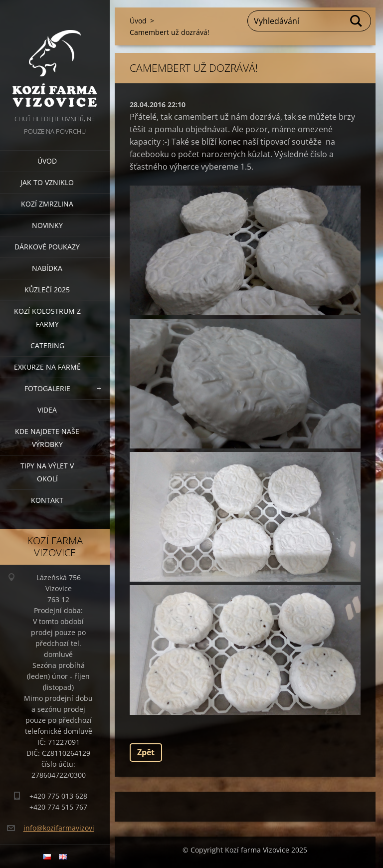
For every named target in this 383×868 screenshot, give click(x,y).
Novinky (47, 225)
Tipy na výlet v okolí (47, 472)
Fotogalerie (47, 388)
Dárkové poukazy (47, 247)
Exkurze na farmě (47, 367)
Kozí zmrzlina (47, 204)
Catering (47, 345)
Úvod (47, 161)
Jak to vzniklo (47, 182)
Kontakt (47, 500)
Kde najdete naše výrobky (47, 438)
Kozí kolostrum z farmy (47, 318)
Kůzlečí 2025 (47, 290)
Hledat (357, 21)
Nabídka (47, 268)
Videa (47, 410)
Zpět (146, 752)
